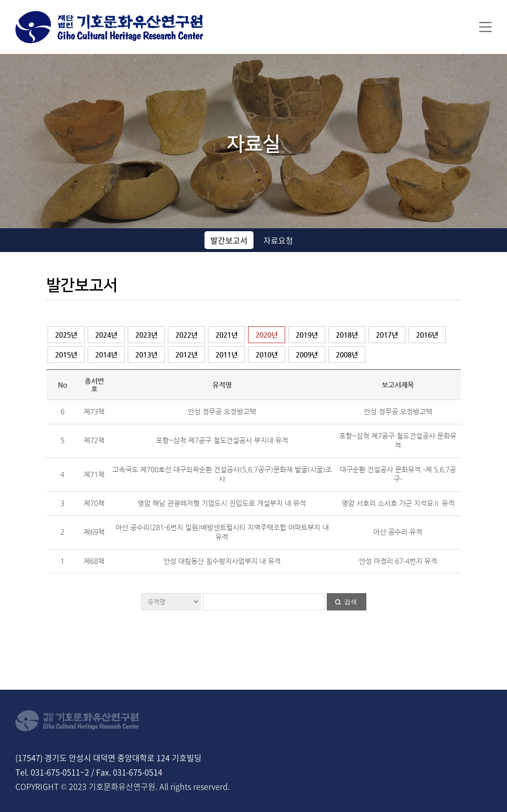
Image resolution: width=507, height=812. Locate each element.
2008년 (347, 355)
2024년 (106, 335)
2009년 (307, 355)
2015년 (66, 355)
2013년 (146, 355)
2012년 (186, 355)
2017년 (387, 335)
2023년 (146, 335)
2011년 (227, 355)
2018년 (347, 335)
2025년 (66, 335)
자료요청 (278, 240)
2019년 (307, 335)
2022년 (186, 335)
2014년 (106, 355)
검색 (351, 602)
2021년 (227, 335)
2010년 (267, 355)
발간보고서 (229, 240)
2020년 (267, 335)
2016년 (427, 335)
